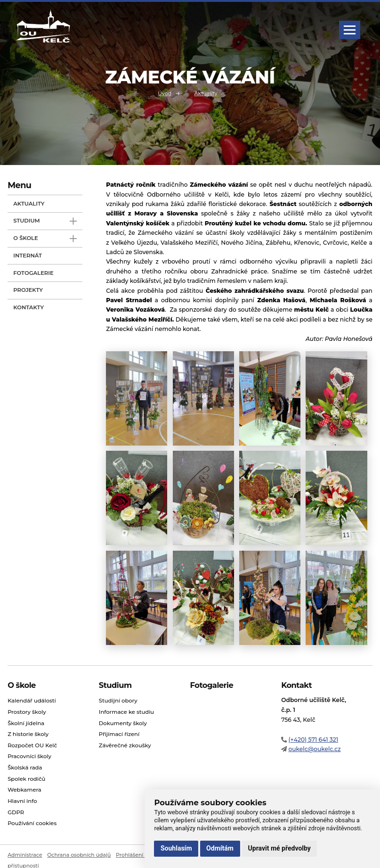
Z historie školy (28, 734)
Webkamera (24, 790)
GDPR (16, 812)
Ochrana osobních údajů (79, 855)
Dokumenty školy (123, 723)
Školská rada (25, 768)
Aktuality (206, 93)
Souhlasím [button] (176, 848)
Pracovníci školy (29, 757)
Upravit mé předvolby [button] (279, 848)
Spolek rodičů (26, 779)
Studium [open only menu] (45, 221)
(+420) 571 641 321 (313, 740)
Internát (28, 256)
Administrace (25, 855)
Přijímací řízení (119, 734)
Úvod (165, 93)
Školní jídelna (26, 723)
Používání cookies (32, 823)
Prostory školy (27, 712)
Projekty (28, 290)
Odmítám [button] (220, 848)
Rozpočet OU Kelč (32, 745)
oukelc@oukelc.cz (314, 749)
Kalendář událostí (32, 701)
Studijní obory (118, 701)
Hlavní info (22, 801)
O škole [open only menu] (45, 239)
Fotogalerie (33, 273)
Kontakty (28, 307)
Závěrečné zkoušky (125, 745)
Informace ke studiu (127, 712)
